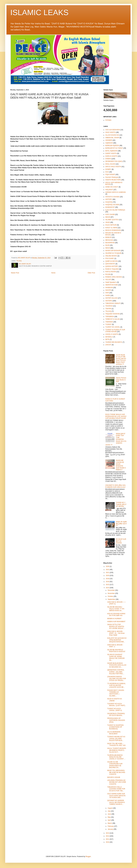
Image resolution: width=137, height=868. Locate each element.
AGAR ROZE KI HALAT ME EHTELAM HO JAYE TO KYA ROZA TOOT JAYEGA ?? (121, 360)
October (111, 596)
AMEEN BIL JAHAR (112, 138)
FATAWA (108, 120)
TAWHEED (109, 322)
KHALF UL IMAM (111, 228)
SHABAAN (109, 288)
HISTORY (109, 199)
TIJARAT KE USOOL (113, 327)
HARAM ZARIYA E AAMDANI (115, 192)
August (110, 808)
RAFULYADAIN (111, 272)
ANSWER (109, 140)
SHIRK (108, 295)
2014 (108, 588)
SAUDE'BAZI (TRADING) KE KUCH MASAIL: (116, 714)
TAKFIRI (108, 309)
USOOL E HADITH (112, 334)
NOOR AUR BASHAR (113, 251)
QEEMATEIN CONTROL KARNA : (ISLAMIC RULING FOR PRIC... (116, 672)
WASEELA (109, 337)
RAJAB (108, 274)
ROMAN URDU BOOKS (114, 277)
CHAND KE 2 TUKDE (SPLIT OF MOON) (121, 504)
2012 (108, 836)
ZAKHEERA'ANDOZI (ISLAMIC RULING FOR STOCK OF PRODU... (117, 679)
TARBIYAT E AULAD (112, 319)
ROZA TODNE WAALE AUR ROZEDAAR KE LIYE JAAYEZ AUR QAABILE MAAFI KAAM (116, 416)
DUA (107, 172)
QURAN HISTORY (112, 266)
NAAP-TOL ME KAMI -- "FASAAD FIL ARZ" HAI (116, 744)
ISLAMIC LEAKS (39, 12)
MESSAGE (109, 240)
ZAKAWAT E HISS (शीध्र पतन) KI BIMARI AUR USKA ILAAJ (115, 486)
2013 (108, 833)
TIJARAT (108, 324)
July (109, 811)
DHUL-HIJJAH (110, 164)
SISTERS (109, 301)
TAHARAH (109, 306)
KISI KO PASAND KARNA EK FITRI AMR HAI (116, 615)
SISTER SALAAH (111, 298)
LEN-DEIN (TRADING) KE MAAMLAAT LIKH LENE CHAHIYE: (117, 782)
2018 (108, 579)
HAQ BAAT (109, 190)
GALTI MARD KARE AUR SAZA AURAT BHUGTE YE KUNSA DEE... (116, 796)
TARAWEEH (110, 317)
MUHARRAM (110, 243)
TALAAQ (19, 261)
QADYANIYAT (110, 264)
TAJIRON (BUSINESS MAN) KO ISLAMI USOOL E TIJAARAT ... (116, 757)
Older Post (91, 273)
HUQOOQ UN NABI (112, 205)
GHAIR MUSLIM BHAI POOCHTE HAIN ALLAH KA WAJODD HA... (117, 665)
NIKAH (108, 248)
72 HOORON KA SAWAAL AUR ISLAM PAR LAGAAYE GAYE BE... (116, 685)
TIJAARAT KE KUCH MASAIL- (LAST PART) (116, 705)
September (112, 599)
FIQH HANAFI (110, 175)
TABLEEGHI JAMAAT (113, 303)
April (109, 820)
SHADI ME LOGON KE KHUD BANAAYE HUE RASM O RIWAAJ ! (121, 465)
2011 (108, 839)
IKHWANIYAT (110, 207)
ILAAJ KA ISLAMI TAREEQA (115, 210)
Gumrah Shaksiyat (112, 177)
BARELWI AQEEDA (112, 146)
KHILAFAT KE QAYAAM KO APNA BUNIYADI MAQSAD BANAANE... (117, 640)
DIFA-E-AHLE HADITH (113, 167)
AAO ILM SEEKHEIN (113, 130)
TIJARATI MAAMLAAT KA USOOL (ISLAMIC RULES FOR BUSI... (116, 739)
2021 (108, 573)
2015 (108, 585)
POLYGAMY (110, 258)
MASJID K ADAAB (114, 777)
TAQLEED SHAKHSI (113, 314)
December (111, 590)
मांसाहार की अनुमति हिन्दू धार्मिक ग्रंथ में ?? (121, 524)
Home (53, 273)
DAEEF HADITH (111, 153)
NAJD (107, 245)
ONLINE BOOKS (111, 256)
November (111, 593)
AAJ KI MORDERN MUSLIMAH (114, 733)
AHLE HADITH (110, 132)
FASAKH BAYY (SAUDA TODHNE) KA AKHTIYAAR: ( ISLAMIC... (116, 693)
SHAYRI (108, 290)
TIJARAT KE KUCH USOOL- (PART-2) (115, 710)
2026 (108, 566)
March (110, 823)
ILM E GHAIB (110, 214)
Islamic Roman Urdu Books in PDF (121, 380)
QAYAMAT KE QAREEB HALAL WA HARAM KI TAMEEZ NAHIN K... (116, 802)
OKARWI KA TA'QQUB (113, 253)
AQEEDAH (109, 143)
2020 (108, 576)
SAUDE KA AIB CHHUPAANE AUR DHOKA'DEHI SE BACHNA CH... (115, 765)
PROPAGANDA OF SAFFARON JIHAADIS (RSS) (116, 720)
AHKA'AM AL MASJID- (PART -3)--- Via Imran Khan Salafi (116, 633)
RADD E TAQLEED (112, 269)
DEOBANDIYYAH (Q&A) (114, 161)
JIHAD (108, 222)
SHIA (107, 293)
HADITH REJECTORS (113, 180)
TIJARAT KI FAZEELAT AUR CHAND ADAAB (115, 331)
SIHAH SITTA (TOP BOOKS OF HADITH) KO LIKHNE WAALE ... (116, 626)
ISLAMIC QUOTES (112, 220)
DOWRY (108, 169)
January (111, 829)
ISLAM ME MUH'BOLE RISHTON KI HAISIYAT (116, 651)
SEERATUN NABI (112, 285)
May (109, 817)
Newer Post (15, 273)
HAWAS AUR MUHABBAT (116, 622)
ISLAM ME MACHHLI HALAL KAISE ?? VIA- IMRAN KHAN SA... (116, 609)
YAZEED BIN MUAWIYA (114, 342)
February (111, 826)
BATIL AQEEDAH (111, 151)
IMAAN (108, 217)
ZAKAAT (108, 345)
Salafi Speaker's (111, 282)
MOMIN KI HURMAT (114, 619)
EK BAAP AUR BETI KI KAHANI (121, 541)
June (110, 814)
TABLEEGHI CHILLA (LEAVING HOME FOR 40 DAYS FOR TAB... (116, 789)
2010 (108, 842)
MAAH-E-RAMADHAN (113, 230)
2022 (108, 570)
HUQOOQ (109, 202)
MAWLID (108, 237)
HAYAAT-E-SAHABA (112, 197)
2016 (108, 582)
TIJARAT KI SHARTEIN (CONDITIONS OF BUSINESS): (115, 727)
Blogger (88, 856)
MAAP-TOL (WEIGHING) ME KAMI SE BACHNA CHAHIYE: (116, 772)
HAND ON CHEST (112, 187)
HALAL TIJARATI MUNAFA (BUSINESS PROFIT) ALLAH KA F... (117, 750)
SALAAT (108, 280)
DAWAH (108, 159)
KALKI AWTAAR (111, 225)
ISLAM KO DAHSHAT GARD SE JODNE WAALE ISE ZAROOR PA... (116, 657)
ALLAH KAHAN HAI (112, 135)
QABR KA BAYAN (111, 261)
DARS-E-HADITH (111, 156)
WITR (107, 339)
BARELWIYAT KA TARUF (114, 148)
